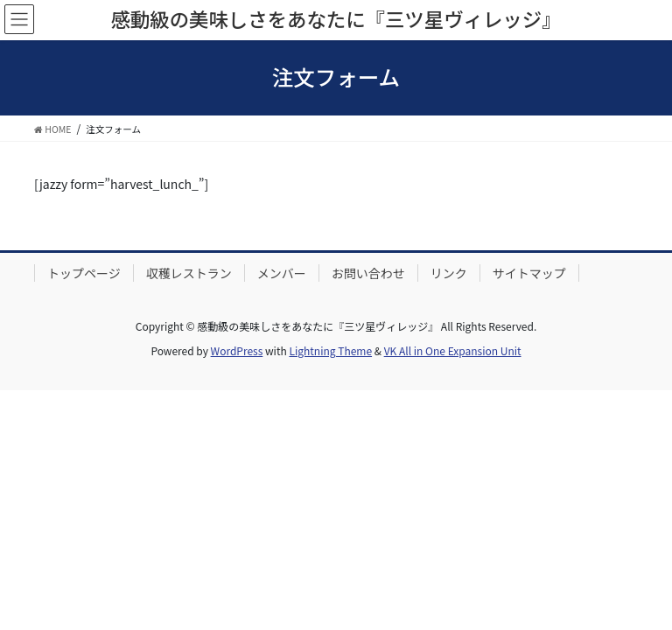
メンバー (282, 273)
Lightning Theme (330, 350)
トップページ (84, 273)
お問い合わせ (368, 273)
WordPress (237, 350)
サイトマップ (529, 273)
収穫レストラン (189, 273)
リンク (449, 273)
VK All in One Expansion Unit (453, 350)
